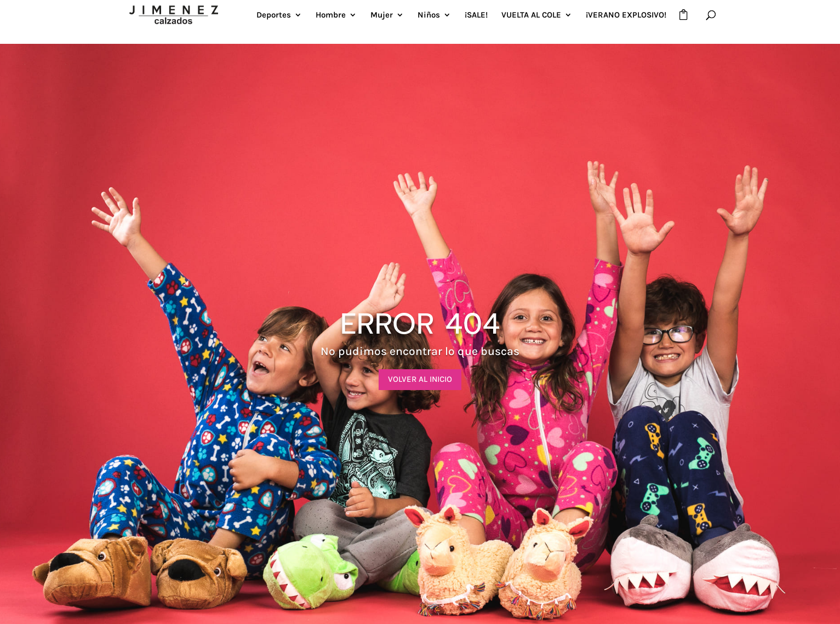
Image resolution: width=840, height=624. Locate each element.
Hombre (331, 15)
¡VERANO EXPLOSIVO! (626, 15)
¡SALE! (476, 15)
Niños (429, 15)
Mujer (382, 15)
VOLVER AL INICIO (420, 379)
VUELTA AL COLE (531, 15)
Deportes (274, 15)
